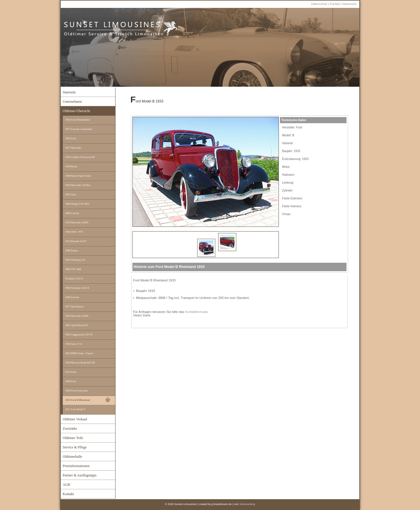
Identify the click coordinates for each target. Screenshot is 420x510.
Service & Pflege (75, 447)
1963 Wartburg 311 (75, 260)
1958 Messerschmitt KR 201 (80, 363)
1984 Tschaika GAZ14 (77, 288)
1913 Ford (70, 372)
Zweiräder (70, 429)
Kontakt (335, 4)
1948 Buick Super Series (78, 176)
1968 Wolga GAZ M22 (77, 204)
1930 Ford (70, 138)
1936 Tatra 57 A (73, 344)
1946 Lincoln (72, 297)
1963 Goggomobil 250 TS (79, 335)
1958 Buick (71, 166)
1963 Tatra (71, 194)
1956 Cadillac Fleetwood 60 (80, 157)
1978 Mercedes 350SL (77, 222)
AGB (66, 485)
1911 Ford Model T (75, 409)
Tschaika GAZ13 (74, 279)
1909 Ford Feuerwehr (76, 391)
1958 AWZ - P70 (74, 232)
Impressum (349, 4)
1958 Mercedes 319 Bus (78, 185)
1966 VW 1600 (73, 269)
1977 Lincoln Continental (79, 129)
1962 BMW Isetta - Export (79, 353)
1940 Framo (71, 250)
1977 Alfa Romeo (74, 307)
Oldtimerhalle (72, 457)
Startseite (69, 92)
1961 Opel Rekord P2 (76, 325)
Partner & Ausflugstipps (80, 475)
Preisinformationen (76, 466)
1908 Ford (70, 381)
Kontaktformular (196, 312)
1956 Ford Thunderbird (77, 120)
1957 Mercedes (73, 148)
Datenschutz (319, 4)
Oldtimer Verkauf (75, 419)
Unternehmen (72, 102)
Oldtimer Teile (73, 438)
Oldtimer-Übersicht (76, 111)
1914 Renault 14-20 (76, 241)
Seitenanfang (247, 504)
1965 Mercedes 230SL (77, 316)
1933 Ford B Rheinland (77, 400)
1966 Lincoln (72, 213)
